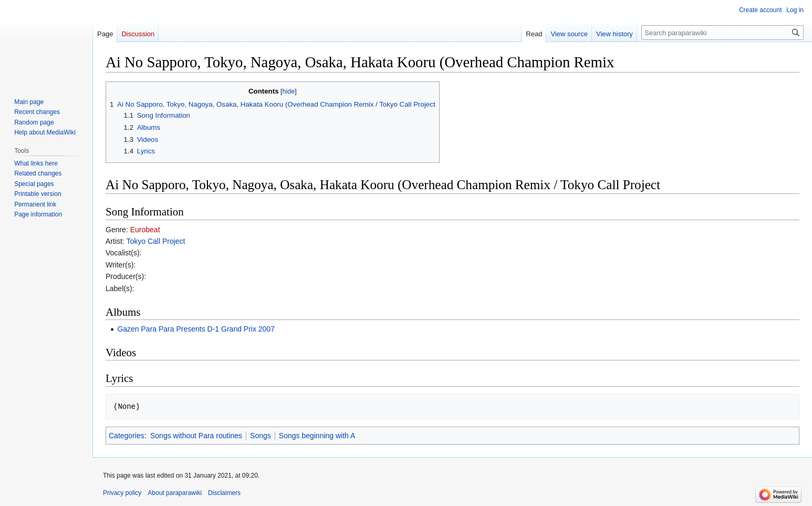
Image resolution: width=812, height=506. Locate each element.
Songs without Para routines (196, 436)
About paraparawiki (175, 493)
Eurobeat (145, 230)
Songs (261, 436)
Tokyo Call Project (155, 241)
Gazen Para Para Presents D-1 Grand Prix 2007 (196, 329)
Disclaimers (224, 493)
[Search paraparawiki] (722, 33)
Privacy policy (122, 493)
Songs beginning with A (317, 436)
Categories (127, 436)
